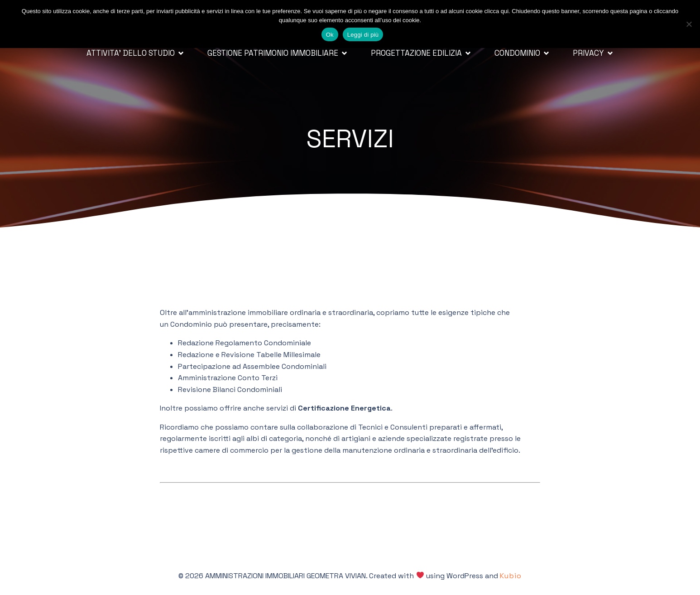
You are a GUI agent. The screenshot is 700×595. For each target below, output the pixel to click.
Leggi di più (363, 35)
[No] (689, 24)
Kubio (511, 576)
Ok (330, 35)
